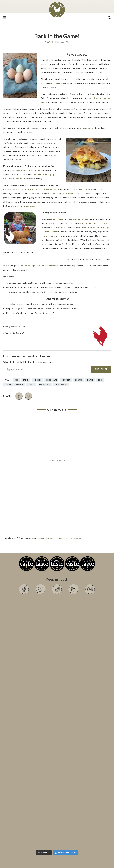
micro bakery (88, 128)
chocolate (51, 380)
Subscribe (101, 369)
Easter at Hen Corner (62, 193)
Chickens (37, 380)
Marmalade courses (78, 219)
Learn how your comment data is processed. (60, 538)
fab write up (48, 236)
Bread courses (57, 219)
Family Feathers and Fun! (94, 223)
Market (31, 385)
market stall (31, 189)
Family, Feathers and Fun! (28, 170)
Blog (48, 42)
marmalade (45, 385)
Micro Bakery (56, 83)
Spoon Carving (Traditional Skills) (36, 266)
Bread (26, 380)
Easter (90, 380)
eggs (100, 380)
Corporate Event (51, 189)
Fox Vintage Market (14, 385)
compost (66, 380)
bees (17, 380)
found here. (29, 206)
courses (79, 380)
